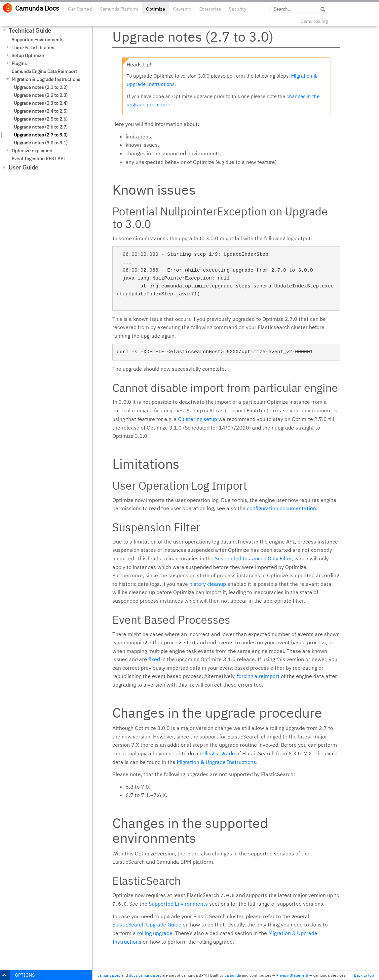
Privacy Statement (292, 975)
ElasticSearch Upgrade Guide (147, 924)
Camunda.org (314, 21)
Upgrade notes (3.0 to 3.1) (41, 143)
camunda (233, 975)
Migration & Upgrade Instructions (46, 79)
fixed (154, 659)
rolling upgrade (217, 753)
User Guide (23, 167)
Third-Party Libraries (33, 48)
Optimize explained (32, 151)
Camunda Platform (119, 9)
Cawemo (182, 9)
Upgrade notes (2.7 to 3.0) (41, 135)
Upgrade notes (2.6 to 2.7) (41, 127)
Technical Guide (30, 31)
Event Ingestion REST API (38, 159)
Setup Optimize (28, 56)
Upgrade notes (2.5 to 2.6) (41, 119)
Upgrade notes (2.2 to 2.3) (41, 95)
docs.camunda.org (145, 975)
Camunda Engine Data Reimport (44, 71)
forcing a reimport (258, 676)
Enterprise (210, 9)
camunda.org (109, 975)
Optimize (156, 9)
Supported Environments (38, 40)
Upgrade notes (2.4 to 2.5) (41, 111)
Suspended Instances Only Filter (253, 558)
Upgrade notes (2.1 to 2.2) (41, 87)
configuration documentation (281, 508)
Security (238, 9)
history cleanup (208, 584)
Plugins (19, 63)
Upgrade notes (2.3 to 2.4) (41, 103)
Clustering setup (198, 419)
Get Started (80, 9)
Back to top (364, 975)
